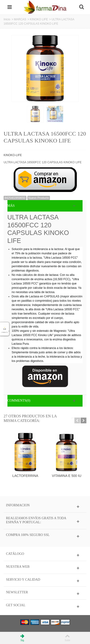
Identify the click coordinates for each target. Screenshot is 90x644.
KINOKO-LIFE (13, 155)
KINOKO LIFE (39, 19)
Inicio (7, 19)
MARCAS (20, 19)
